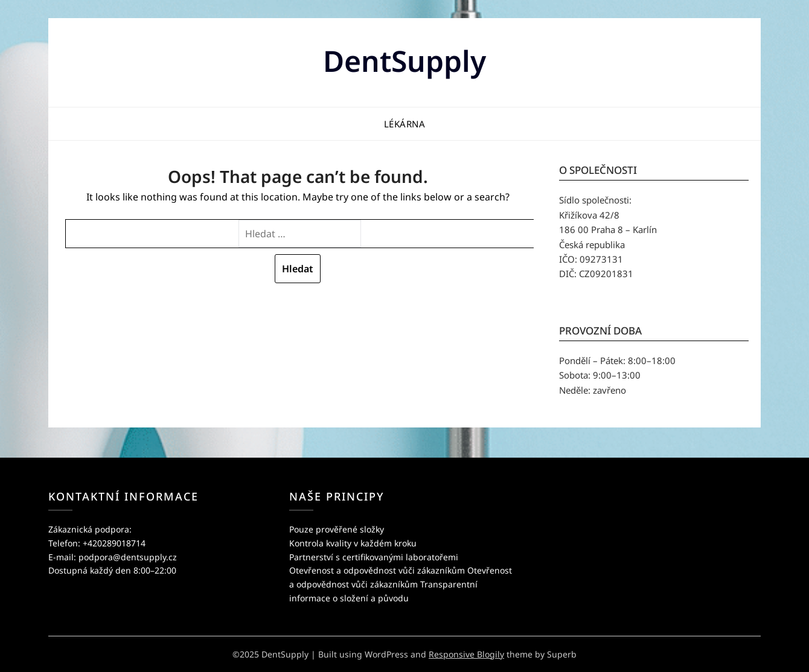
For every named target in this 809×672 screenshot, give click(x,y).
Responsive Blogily (466, 654)
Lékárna (405, 124)
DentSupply (405, 61)
